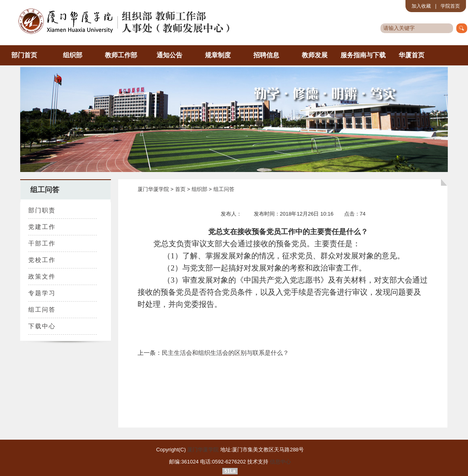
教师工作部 (121, 55)
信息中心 (280, 462)
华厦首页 (412, 55)
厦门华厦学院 (153, 189)
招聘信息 (266, 55)
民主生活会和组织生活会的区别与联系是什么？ (225, 353)
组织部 (73, 55)
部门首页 (24, 55)
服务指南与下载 (363, 55)
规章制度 (218, 55)
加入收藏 (421, 6)
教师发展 (315, 55)
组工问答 (224, 189)
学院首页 (450, 6)
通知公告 (169, 55)
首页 (181, 189)
